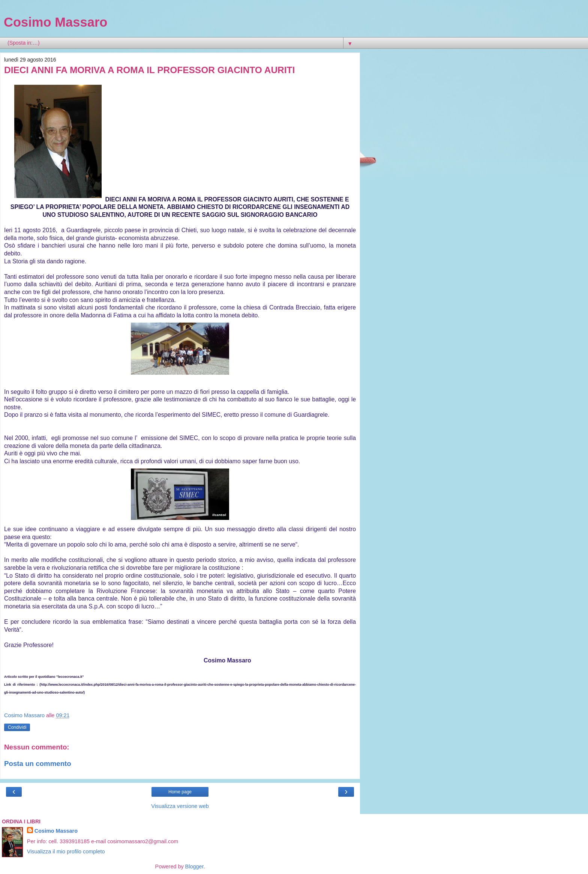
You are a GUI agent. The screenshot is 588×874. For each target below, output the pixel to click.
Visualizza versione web (180, 806)
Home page (180, 792)
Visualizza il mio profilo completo (66, 851)
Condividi (17, 727)
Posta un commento (38, 764)
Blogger (194, 866)
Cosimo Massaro (55, 22)
